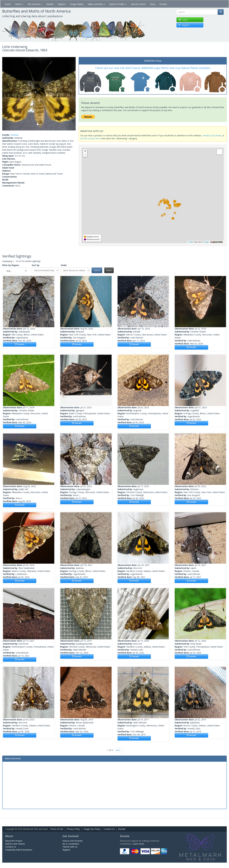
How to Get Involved (72, 841)
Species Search (138, 4)
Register (66, 850)
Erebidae (14, 135)
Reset (109, 270)
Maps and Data (96, 4)
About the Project (14, 841)
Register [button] (184, 25)
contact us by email (212, 135)
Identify (50, 4)
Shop (153, 4)
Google (206, 242)
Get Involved (35, 4)
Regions (62, 4)
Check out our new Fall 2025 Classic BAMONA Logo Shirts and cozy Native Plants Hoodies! (153, 68)
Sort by (36, 265)
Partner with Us (70, 847)
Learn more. (139, 844)
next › (118, 750)
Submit (97, 270)
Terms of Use (57, 829)
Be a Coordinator (71, 844)
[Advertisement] (115, 785)
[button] (8, 94)
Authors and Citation (15, 844)
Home (8, 4)
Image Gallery (77, 4)
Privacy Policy (73, 829)
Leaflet (191, 242)
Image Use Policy (92, 829)
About (19, 4)
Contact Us (109, 829)
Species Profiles (118, 4)
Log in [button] (183, 20)
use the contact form (90, 138)
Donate (163, 4)
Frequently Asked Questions (19, 850)
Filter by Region (11, 265)
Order (64, 265)
